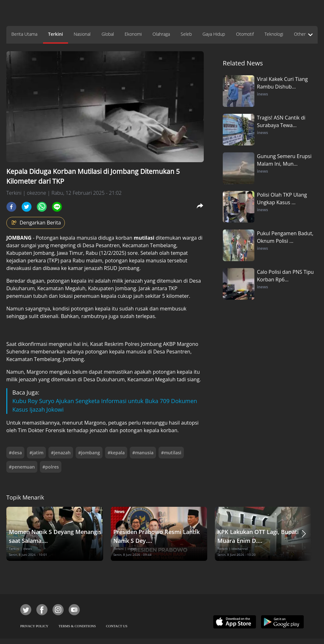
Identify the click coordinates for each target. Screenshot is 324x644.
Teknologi (274, 34)
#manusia (143, 453)
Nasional (82, 34)
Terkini (56, 34)
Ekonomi (133, 34)
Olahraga (161, 34)
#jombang (89, 453)
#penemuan (22, 467)
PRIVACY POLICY (34, 626)
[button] (304, 534)
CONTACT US (117, 626)
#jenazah (61, 453)
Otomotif (245, 34)
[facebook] (11, 207)
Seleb (186, 34)
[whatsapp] (42, 207)
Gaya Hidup (214, 34)
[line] (57, 207)
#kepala (116, 453)
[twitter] (27, 207)
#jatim (36, 453)
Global (108, 34)
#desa (15, 453)
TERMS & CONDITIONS (77, 626)
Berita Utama (24, 34)
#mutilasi (171, 453)
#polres (51, 467)
